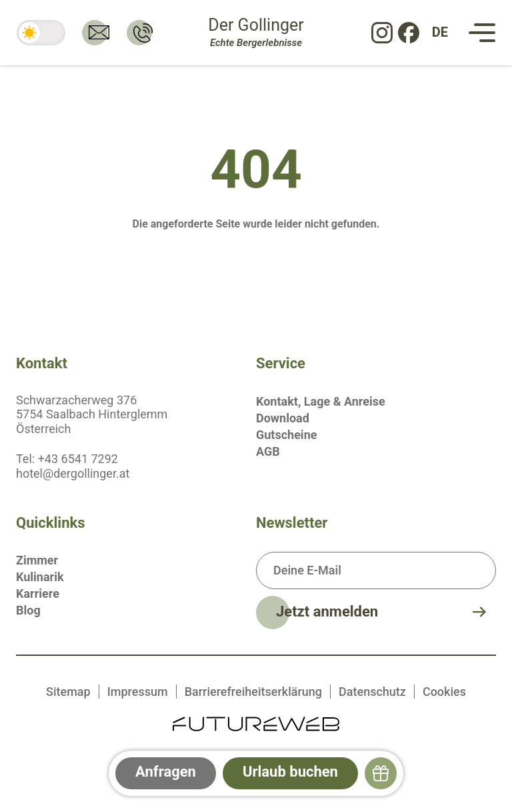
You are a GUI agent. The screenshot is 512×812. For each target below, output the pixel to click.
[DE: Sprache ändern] (440, 33)
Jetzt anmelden (327, 612)
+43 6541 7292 (78, 459)
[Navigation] (482, 33)
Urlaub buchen (290, 772)
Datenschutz (372, 692)
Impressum (138, 692)
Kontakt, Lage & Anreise (321, 401)
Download (283, 418)
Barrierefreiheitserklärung (253, 692)
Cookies (444, 692)
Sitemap (68, 692)
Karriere (38, 593)
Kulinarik (40, 577)
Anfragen (166, 772)
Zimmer (37, 560)
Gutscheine (286, 435)
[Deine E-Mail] (376, 570)
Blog (28, 610)
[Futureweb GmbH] (256, 723)
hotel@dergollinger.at (73, 473)
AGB (268, 451)
